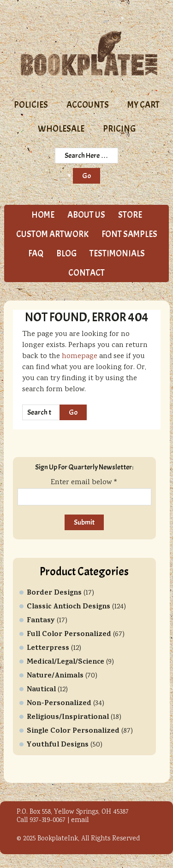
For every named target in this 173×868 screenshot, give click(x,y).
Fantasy (41, 621)
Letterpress (48, 648)
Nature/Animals (55, 676)
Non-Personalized (59, 704)
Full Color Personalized (69, 635)
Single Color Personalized (73, 731)
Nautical (41, 690)
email (80, 821)
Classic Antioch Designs (69, 607)
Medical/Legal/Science (66, 662)
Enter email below (84, 483)
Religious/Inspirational (68, 718)
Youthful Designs (58, 745)
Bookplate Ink (89, 53)
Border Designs (54, 593)
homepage (80, 356)
